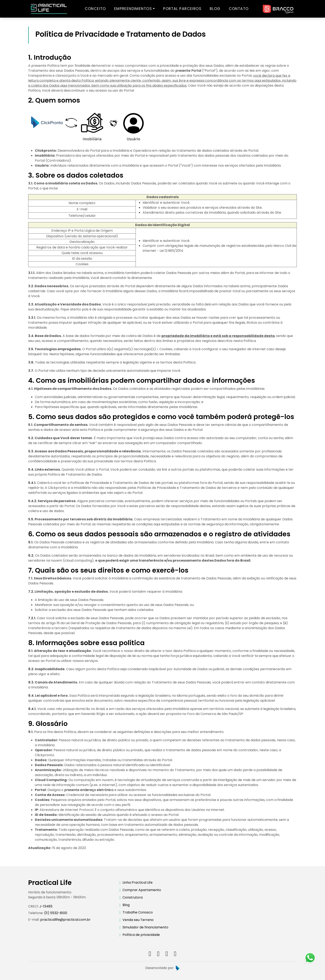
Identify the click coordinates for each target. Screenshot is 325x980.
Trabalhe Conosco (138, 912)
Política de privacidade (141, 935)
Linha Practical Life (138, 882)
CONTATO (239, 9)
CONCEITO (95, 9)
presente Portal (188, 71)
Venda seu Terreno (138, 920)
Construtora (133, 897)
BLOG (215, 9)
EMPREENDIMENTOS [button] (133, 9)
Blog (126, 905)
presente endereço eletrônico (89, 790)
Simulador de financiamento (145, 927)
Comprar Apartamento (142, 890)
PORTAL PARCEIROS (182, 9)
